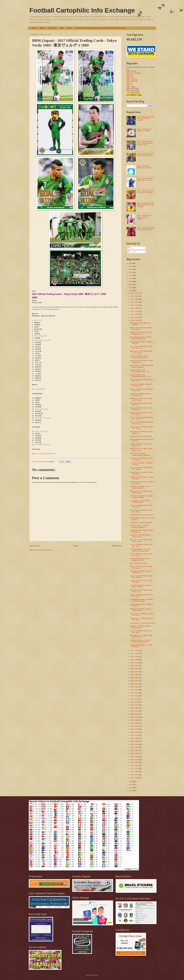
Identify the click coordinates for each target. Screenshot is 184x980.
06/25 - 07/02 (135, 702)
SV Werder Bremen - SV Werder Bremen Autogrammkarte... (140, 641)
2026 (130, 263)
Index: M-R (130, 77)
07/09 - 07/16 (135, 696)
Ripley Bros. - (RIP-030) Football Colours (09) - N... (140, 536)
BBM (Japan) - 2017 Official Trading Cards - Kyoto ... (141, 591)
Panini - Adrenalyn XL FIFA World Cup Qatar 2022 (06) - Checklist (145, 205)
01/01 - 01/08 (135, 778)
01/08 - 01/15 (135, 775)
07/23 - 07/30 (135, 690)
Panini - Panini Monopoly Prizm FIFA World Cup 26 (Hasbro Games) (145, 143)
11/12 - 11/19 (135, 314)
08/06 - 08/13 (135, 684)
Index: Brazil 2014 (132, 89)
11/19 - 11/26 (135, 311)
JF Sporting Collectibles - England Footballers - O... (141, 572)
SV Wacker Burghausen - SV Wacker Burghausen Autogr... (142, 497)
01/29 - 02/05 (135, 766)
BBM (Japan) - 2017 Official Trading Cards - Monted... (141, 352)
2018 (130, 288)
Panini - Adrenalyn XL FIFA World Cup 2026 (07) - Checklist (145, 118)
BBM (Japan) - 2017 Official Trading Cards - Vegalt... (141, 399)
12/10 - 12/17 (135, 302)
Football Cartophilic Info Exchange (82, 10)
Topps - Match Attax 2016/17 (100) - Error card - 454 (141, 347)
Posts (131, 248)
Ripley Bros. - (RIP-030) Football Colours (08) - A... (140, 627)
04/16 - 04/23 (135, 732)
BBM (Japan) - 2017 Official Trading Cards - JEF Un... (141, 636)
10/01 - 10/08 (135, 660)
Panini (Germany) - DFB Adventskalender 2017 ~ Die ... (141, 371)
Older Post (117, 546)
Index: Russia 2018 (133, 91)
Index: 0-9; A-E (131, 71)
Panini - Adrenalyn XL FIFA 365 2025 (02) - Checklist (145, 192)
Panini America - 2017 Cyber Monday (142, 515)
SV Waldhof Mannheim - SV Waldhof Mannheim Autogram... (142, 600)
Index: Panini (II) (132, 81)
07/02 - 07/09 (135, 699)
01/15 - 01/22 (135, 772)
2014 (130, 788)
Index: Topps (131, 87)
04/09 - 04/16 (135, 735)
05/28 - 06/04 (135, 714)
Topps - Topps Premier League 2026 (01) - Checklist (144, 217)
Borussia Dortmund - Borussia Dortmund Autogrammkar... (139, 357)
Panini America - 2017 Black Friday (141, 436)
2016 (130, 782)
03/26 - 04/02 (135, 741)
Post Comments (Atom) (45, 550)
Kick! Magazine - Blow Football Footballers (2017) (140, 501)
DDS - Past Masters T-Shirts (139, 563)
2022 (130, 275)
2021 (130, 278)
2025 (130, 266)
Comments (132, 252)
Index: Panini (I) (132, 79)
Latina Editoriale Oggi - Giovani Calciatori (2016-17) (140, 559)
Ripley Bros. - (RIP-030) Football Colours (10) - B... (140, 395)
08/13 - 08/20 (135, 681)
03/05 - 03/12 (135, 750)
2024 (130, 269)
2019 (130, 285)
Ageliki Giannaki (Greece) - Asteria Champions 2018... (141, 333)
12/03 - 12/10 (135, 305)
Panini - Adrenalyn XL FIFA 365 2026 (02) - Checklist (145, 155)
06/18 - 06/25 (135, 705)
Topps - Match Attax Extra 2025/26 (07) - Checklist (145, 179)
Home (34, 28)
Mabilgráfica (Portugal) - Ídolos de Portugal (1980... (141, 610)
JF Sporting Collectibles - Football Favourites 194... (141, 385)
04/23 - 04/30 (135, 729)
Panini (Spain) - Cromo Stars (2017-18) (142, 623)
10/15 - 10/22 (135, 653)
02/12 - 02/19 (135, 760)
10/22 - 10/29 (135, 651)
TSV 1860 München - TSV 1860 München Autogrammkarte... (140, 550)
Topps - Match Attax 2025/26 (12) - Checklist (144, 167)
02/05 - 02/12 (135, 763)
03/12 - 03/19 (135, 747)
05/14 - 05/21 (135, 720)
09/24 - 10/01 (135, 663)
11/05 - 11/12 (135, 317)
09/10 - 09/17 (135, 669)
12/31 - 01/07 (135, 293)
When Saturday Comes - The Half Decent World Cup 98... (141, 338)
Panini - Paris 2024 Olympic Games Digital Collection (146, 229)
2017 (130, 291)
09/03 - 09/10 (135, 672)
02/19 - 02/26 (135, 757)
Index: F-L (130, 75)
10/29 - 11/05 (135, 320)
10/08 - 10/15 (135, 657)
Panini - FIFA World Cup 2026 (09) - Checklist (144, 130)
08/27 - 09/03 (135, 675)
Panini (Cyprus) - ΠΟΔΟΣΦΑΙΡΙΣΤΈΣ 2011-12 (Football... (142, 366)
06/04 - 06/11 (135, 711)
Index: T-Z (130, 85)
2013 (130, 791)
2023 (130, 272)
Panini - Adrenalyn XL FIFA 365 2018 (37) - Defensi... (142, 468)
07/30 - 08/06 (135, 687)
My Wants (52, 28)
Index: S (129, 83)
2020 (130, 281)
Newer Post (34, 546)
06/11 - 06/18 (135, 708)
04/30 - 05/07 (135, 726)
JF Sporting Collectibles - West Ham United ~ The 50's (141, 586)
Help (62, 28)
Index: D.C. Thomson (134, 73)
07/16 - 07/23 (135, 693)
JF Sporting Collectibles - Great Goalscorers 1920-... (140, 487)
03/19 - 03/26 (135, 744)
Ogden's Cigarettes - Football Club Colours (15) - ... (141, 445)
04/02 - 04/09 (135, 738)
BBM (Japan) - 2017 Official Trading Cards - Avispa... (141, 492)
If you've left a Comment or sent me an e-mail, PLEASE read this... (101, 28)
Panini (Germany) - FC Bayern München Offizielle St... (140, 526)
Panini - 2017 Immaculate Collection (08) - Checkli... (141, 413)
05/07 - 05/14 (135, 723)
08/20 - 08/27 (135, 678)
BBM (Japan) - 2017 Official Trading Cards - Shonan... (141, 541)
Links (70, 28)
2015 (130, 785)
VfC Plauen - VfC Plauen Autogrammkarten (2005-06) (140, 454)
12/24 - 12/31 (135, 296)
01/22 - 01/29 (135, 769)
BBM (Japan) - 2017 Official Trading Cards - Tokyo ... (141, 449)
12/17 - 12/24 (135, 299)
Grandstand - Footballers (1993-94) (141, 523)
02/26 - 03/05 (135, 753)
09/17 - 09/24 (135, 666)
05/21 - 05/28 (135, 717)
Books (42, 28)
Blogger (96, 975)
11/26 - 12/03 (135, 308)
